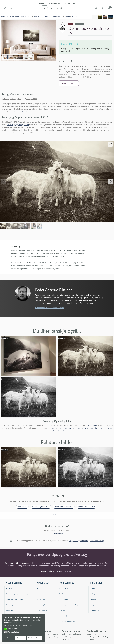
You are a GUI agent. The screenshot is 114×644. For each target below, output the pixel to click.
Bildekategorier (57, 516)
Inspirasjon (55, 3)
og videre (63, 414)
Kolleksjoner (15, 17)
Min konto (63, 576)
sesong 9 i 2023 (82, 411)
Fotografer (70, 3)
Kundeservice (67, 566)
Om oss (9, 571)
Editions (93, 582)
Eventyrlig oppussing (53, 17)
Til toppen (57, 497)
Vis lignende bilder (69, 83)
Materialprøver (43, 593)
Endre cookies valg (97, 523)
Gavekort (40, 599)
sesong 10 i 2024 (69, 411)
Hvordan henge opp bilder (16, 599)
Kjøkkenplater (42, 587)
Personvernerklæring (67, 604)
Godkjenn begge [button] (35, 638)
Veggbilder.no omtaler (15, 582)
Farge (92, 587)
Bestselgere (25, 17)
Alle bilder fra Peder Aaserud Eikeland (49, 290)
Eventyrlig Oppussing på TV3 (18, 125)
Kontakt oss (64, 571)
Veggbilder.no (14, 566)
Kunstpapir (41, 582)
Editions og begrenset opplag (17, 576)
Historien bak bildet (14, 604)
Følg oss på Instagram (50, 554)
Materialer (43, 566)
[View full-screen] (110, 144)
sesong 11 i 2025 (56, 411)
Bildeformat (95, 593)
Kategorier (5, 17)
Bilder (42, 3)
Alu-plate (40, 571)
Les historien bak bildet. (18, 112)
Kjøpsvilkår (63, 599)
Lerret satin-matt (43, 576)
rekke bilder (93, 408)
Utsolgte (74, 17)
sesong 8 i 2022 (94, 411)
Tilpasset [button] (21, 638)
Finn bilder (96, 566)
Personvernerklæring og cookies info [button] (18, 625)
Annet (68, 17)
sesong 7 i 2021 (106, 411)
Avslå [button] (9, 638)
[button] (5, 629)
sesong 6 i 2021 (53, 414)
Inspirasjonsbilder (13, 587)
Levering (62, 593)
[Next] (110, 173)
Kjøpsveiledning (12, 593)
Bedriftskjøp (64, 582)
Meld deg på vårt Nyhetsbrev (15, 546)
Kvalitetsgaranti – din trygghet (70, 587)
